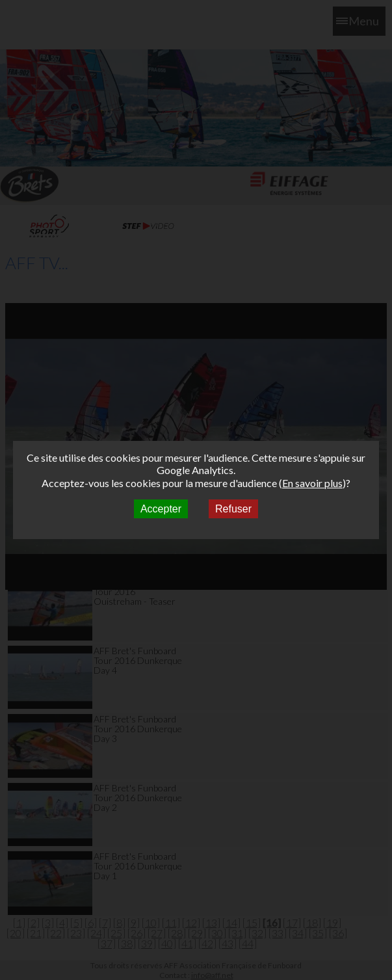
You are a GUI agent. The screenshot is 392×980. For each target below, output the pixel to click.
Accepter (161, 509)
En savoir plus (312, 483)
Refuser (233, 509)
